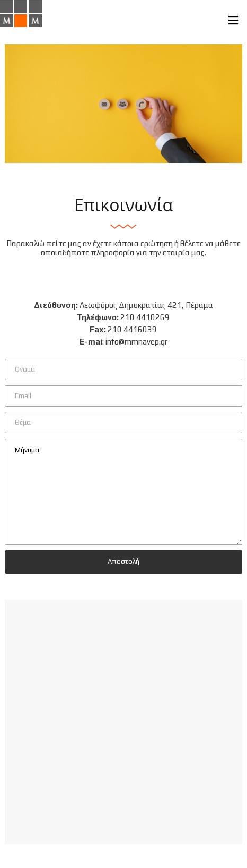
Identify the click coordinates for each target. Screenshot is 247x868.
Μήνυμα (123, 492)
